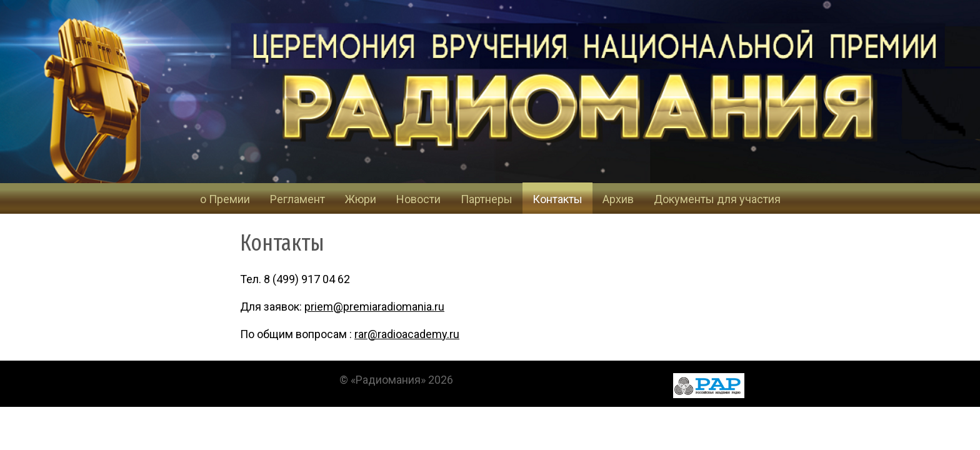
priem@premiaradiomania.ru (374, 307)
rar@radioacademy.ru (407, 334)
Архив (618, 199)
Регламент (297, 199)
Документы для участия (717, 199)
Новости (418, 199)
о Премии (225, 199)
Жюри (361, 199)
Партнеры (487, 199)
